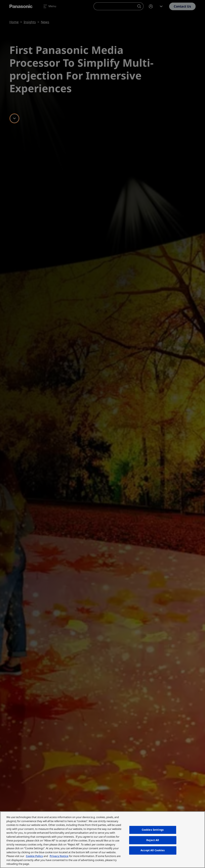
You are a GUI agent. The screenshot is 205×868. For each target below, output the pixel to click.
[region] (102, 840)
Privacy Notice (59, 856)
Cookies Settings (153, 830)
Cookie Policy (34, 856)
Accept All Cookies (153, 850)
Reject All (153, 840)
